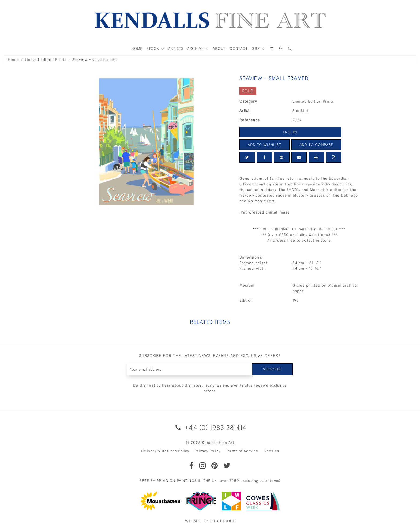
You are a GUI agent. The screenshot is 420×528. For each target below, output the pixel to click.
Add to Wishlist (264, 145)
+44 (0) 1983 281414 (210, 427)
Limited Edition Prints (46, 59)
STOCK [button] (153, 48)
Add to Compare (316, 145)
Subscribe (272, 369)
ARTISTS (176, 48)
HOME (137, 48)
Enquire (290, 132)
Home (13, 59)
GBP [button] (256, 48)
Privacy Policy (207, 451)
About (219, 48)
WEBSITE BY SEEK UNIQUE (210, 521)
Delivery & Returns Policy (165, 451)
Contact (239, 48)
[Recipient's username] (190, 369)
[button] (290, 49)
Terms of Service (242, 451)
